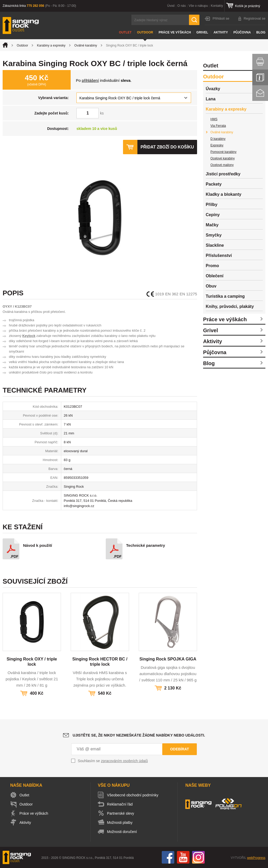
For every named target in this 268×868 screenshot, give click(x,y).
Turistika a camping (225, 296)
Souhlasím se (113, 761)
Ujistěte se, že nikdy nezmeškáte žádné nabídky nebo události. (139, 735)
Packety (214, 184)
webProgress (256, 858)
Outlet (125, 32)
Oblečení (215, 276)
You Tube (183, 857)
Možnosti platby (121, 823)
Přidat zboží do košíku (167, 147)
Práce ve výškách (175, 32)
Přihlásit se (221, 18)
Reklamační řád (121, 804)
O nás (182, 6)
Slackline (215, 245)
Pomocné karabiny (223, 152)
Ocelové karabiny (223, 158)
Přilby (211, 205)
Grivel (202, 32)
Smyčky (214, 235)
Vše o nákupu (198, 6)
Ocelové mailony (222, 165)
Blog (261, 32)
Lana (211, 99)
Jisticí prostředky (223, 174)
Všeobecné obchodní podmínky (133, 795)
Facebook (168, 857)
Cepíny (213, 215)
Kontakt (260, 93)
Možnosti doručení (123, 832)
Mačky (212, 225)
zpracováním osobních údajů (124, 761)
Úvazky (213, 89)
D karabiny (218, 139)
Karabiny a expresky (51, 45)
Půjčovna (242, 32)
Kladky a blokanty (224, 194)
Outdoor (145, 32)
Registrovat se (255, 18)
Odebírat (180, 749)
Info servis (260, 77)
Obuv (211, 286)
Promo (212, 266)
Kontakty (217, 6)
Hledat (194, 20)
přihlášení (90, 80)
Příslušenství (219, 255)
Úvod (171, 6)
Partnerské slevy (121, 813)
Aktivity (221, 32)
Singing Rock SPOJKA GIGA (168, 659)
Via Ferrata (218, 126)
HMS (214, 119)
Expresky (217, 145)
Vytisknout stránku (260, 62)
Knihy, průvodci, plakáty (230, 306)
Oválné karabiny (86, 45)
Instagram (198, 857)
